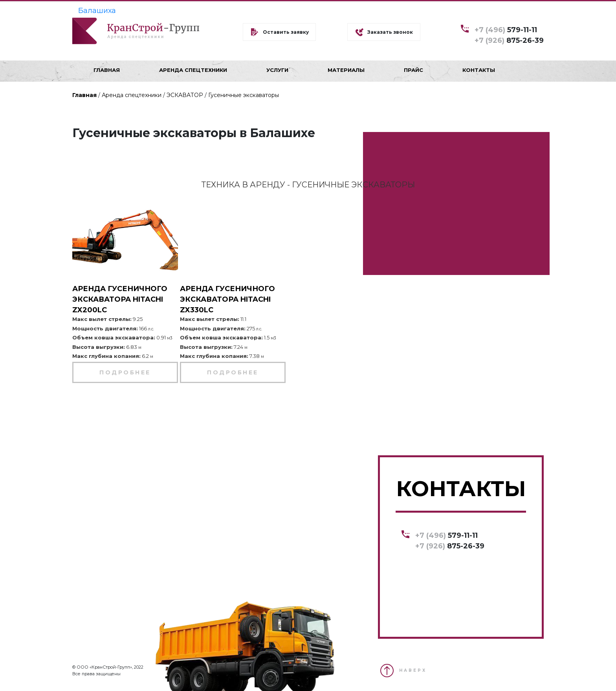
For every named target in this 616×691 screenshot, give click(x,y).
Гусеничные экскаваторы (244, 95)
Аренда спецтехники (132, 95)
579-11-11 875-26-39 (509, 35)
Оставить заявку (286, 32)
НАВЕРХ (413, 670)
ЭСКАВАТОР (185, 95)
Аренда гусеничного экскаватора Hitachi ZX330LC (227, 299)
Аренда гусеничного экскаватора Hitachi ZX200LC (120, 299)
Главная (84, 95)
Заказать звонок (390, 32)
